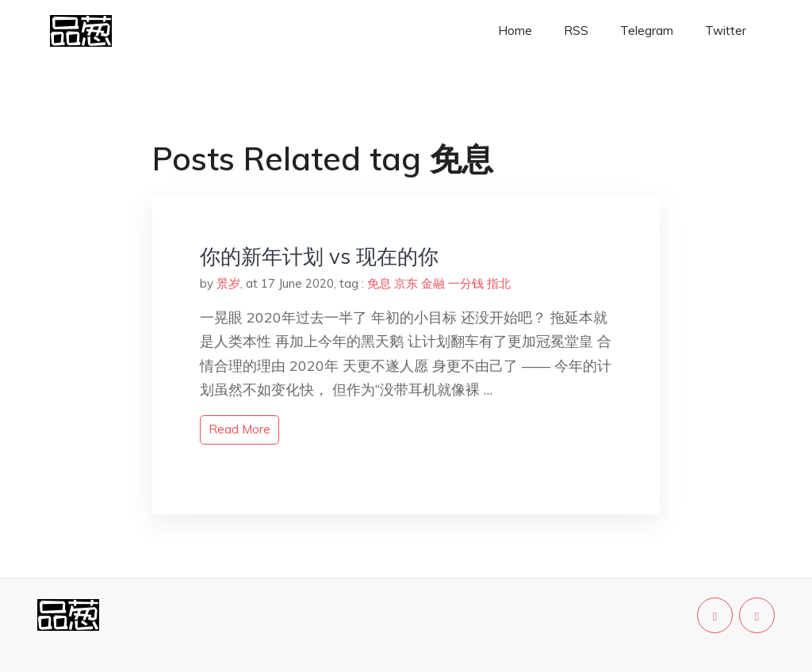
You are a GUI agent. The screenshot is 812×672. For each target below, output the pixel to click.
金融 (433, 283)
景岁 (228, 283)
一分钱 (466, 283)
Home (515, 31)
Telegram (647, 31)
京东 (406, 283)
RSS (576, 31)
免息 (379, 283)
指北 (499, 283)
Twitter (726, 31)
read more (239, 429)
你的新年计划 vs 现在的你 (319, 256)
